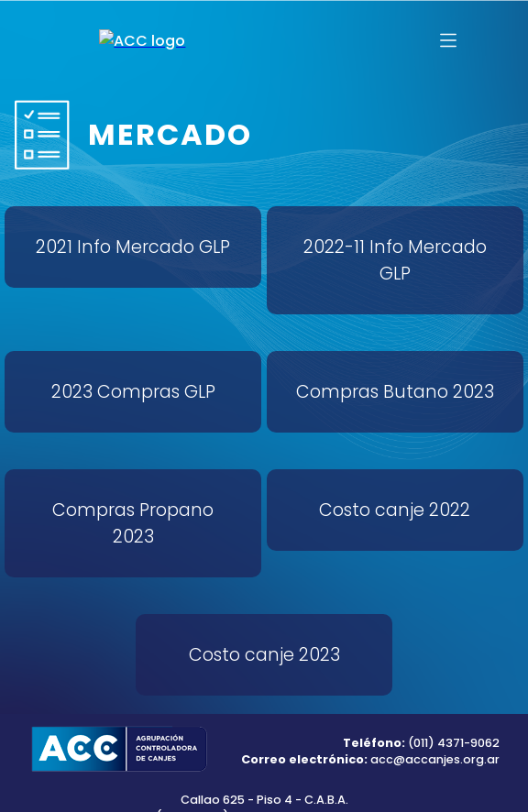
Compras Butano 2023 (395, 392)
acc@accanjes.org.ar (435, 759)
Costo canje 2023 (264, 655)
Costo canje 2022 (395, 510)
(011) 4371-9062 (452, 743)
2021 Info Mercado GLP (133, 247)
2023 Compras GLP (133, 392)
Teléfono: (374, 743)
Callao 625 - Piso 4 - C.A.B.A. (264, 800)
